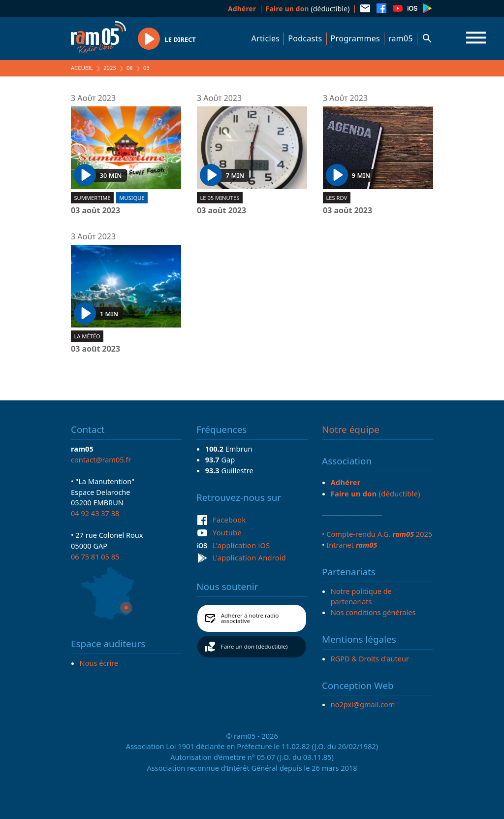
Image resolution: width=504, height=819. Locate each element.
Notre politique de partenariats (361, 596)
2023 (110, 68)
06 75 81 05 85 (95, 557)
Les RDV (336, 198)
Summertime (92, 198)
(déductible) (308, 9)
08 (130, 68)
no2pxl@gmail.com (363, 704)
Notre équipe (351, 429)
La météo (87, 336)
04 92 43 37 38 (95, 513)
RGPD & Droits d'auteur (370, 658)
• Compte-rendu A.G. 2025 (377, 534)
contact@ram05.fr (101, 459)
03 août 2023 (95, 211)
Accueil (82, 68)
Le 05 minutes (220, 198)
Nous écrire (99, 663)
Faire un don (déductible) (254, 646)
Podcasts (305, 38)
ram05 (401, 38)
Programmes (355, 38)
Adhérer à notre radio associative (250, 618)
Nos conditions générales (373, 612)
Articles (266, 38)
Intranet (352, 545)
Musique (132, 198)
